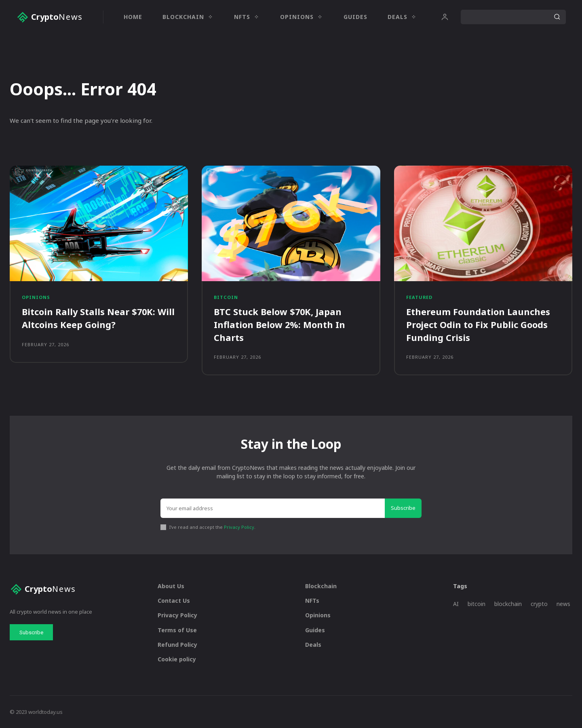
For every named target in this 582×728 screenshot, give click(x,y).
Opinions (36, 298)
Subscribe (403, 507)
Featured (420, 298)
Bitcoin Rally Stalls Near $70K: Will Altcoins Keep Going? (99, 318)
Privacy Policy (239, 527)
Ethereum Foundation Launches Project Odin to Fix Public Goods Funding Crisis (478, 324)
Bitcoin (226, 298)
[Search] (557, 17)
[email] (273, 508)
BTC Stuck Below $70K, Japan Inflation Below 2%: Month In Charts (280, 324)
